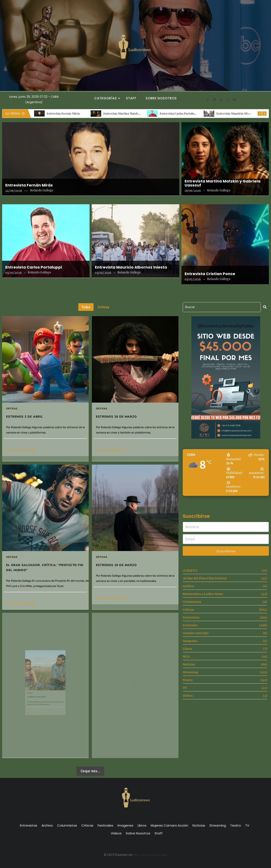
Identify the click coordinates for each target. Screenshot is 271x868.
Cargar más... (90, 771)
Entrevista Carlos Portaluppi (179, 113)
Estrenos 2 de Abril (25, 417)
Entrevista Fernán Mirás (63, 113)
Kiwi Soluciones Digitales (151, 855)
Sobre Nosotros (161, 98)
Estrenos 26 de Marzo (123, 405)
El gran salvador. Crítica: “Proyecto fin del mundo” (45, 540)
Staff (131, 98)
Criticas (12, 409)
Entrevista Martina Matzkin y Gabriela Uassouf (135, 113)
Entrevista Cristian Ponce (210, 274)
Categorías (107, 98)
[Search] (222, 307)
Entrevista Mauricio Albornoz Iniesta (241, 113)
